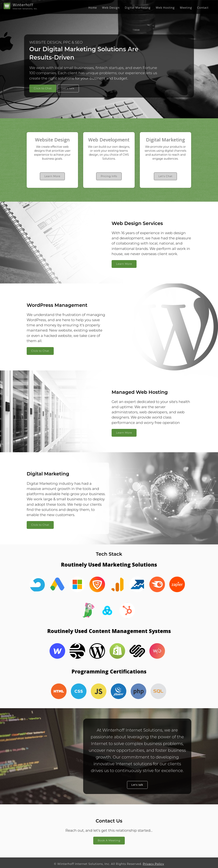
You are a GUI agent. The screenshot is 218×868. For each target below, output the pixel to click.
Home (93, 8)
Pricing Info (109, 176)
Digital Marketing (138, 8)
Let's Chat (165, 176)
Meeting (186, 8)
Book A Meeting (109, 841)
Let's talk (68, 88)
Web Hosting (165, 8)
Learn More (52, 176)
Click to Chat (43, 88)
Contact (203, 8)
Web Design (111, 8)
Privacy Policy (153, 864)
